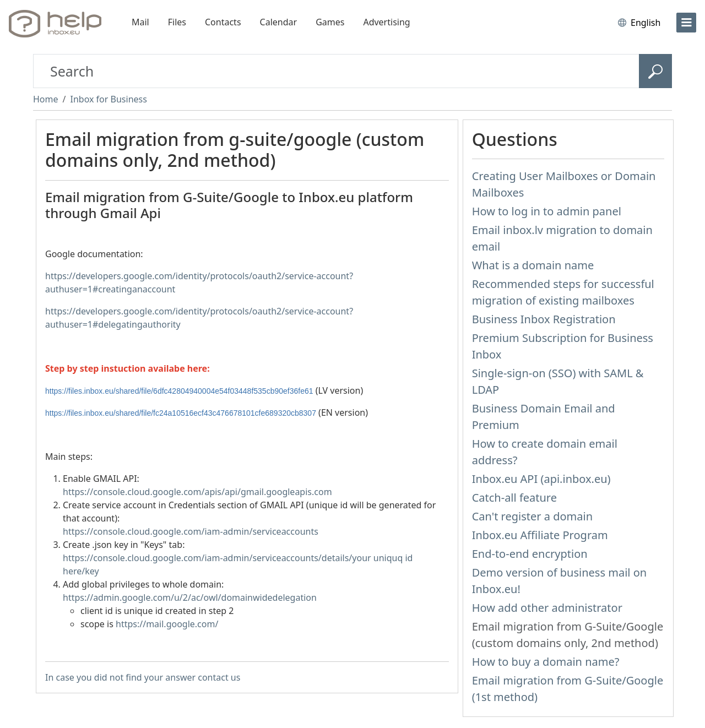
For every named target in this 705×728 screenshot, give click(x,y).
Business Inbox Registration (544, 319)
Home (46, 99)
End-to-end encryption (530, 554)
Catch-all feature (514, 498)
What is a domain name (533, 265)
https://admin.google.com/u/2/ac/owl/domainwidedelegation (190, 597)
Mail (140, 22)
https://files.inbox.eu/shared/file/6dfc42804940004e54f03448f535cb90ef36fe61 (179, 391)
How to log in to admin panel (547, 211)
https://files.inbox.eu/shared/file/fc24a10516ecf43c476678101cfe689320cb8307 (181, 413)
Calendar (279, 22)
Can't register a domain (532, 516)
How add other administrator (547, 608)
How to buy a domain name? (546, 662)
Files (177, 22)
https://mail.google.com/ (167, 624)
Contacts (223, 22)
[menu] (686, 23)
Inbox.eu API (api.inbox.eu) (541, 479)
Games (330, 22)
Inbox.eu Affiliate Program (540, 535)
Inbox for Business (108, 99)
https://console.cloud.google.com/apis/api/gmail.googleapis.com (197, 492)
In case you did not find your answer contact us (143, 677)
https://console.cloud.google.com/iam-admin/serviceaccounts (191, 531)
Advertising (386, 22)
